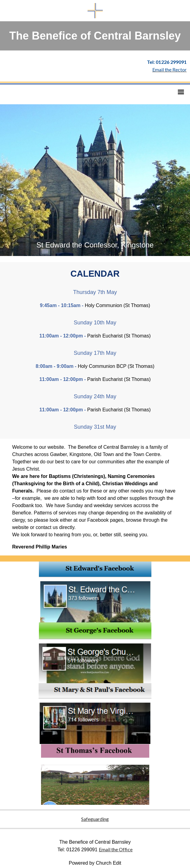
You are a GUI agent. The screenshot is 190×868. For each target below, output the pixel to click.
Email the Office (116, 849)
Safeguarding (95, 819)
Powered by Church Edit (95, 863)
